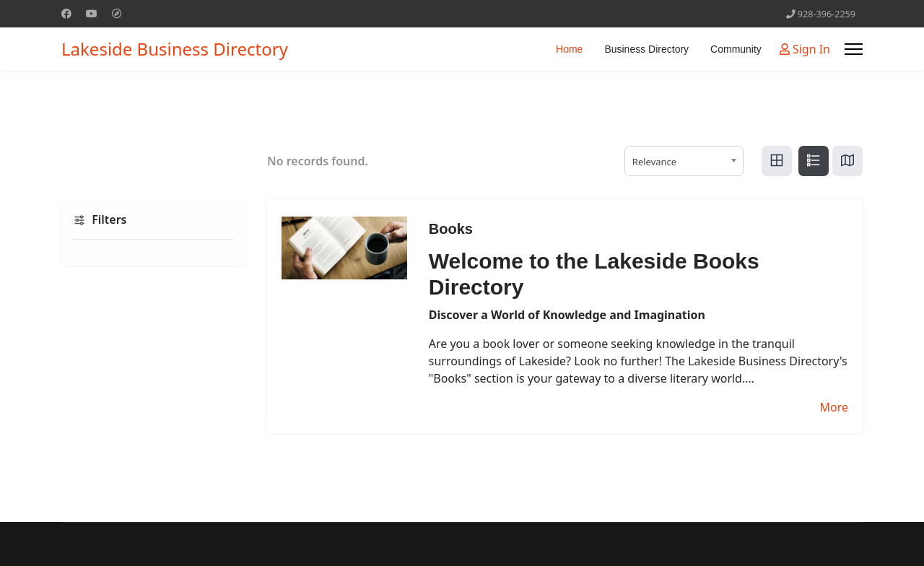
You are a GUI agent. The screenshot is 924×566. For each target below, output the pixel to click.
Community (736, 49)
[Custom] (117, 13)
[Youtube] (92, 13)
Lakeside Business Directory (175, 49)
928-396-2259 (827, 14)
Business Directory (646, 49)
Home (569, 49)
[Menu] (854, 49)
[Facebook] (66, 13)
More (834, 407)
